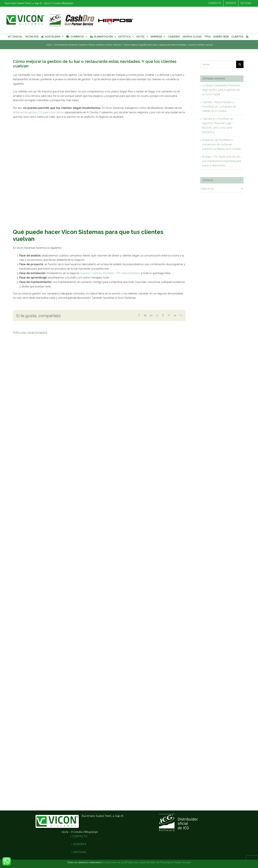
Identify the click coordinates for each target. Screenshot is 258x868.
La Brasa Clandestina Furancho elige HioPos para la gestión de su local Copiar (221, 90)
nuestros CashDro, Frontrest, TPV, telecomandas (110, 273)
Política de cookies (136, 863)
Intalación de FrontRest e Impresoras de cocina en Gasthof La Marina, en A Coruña (221, 144)
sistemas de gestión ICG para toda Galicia (38, 112)
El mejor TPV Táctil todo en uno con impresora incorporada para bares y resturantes (222, 161)
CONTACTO (80, 837)
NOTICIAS (80, 853)
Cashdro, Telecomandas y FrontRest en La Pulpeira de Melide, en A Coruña (219, 107)
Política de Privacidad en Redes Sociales (170, 863)
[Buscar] (247, 37)
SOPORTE (80, 845)
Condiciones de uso (114, 863)
